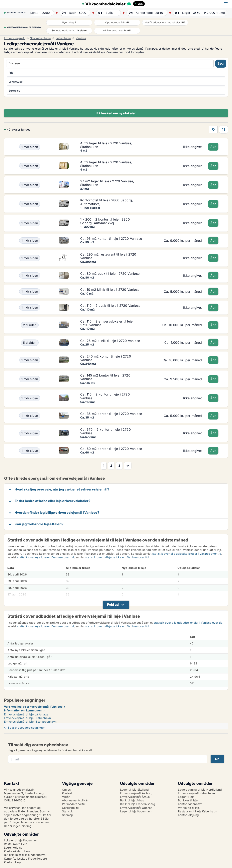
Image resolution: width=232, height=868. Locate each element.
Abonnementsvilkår (75, 800)
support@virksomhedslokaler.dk (26, 797)
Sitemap (68, 815)
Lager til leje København (136, 811)
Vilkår (66, 797)
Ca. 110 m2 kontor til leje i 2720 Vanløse (105, 396)
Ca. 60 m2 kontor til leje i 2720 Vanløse (111, 449)
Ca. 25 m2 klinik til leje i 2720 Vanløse (110, 341)
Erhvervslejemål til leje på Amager (27, 714)
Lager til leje (186, 797)
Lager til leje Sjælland (135, 790)
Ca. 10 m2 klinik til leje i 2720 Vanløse (110, 290)
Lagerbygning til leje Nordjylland (200, 790)
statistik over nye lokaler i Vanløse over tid (45, 557)
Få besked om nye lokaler (116, 113)
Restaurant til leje (16, 844)
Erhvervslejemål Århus (135, 797)
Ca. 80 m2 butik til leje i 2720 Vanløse (110, 274)
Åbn (213, 147)
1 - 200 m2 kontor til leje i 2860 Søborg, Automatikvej (105, 221)
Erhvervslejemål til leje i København (27, 718)
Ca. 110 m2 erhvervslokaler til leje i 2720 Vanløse (107, 323)
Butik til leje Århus (132, 800)
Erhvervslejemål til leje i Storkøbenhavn (30, 722)
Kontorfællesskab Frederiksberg (26, 859)
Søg (221, 63)
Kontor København (190, 804)
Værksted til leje (189, 808)
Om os (66, 790)
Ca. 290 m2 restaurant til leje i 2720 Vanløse (108, 256)
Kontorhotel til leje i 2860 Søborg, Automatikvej (107, 202)
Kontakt (67, 793)
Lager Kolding (13, 848)
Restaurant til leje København (197, 811)
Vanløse (81, 38)
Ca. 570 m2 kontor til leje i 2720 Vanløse (105, 431)
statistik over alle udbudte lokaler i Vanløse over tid (187, 554)
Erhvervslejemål (15, 38)
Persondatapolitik (74, 804)
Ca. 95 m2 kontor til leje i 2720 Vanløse (111, 239)
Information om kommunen (23, 710)
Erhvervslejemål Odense (136, 808)
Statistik (68, 811)
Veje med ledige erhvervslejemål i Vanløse (33, 707)
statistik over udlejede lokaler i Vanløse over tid (117, 557)
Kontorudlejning (188, 815)
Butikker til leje (188, 800)
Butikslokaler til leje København (25, 855)
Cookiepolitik (71, 808)
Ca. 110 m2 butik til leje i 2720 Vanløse (110, 306)
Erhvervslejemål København (196, 793)
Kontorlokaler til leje (17, 851)
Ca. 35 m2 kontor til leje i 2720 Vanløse (111, 414)
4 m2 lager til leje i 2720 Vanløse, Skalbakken (106, 145)
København (63, 38)
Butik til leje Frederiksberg (138, 804)
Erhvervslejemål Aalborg (136, 793)
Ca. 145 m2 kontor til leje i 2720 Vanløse (105, 377)
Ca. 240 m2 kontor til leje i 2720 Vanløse (106, 358)
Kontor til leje (13, 862)
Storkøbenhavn (40, 38)
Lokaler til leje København (21, 840)
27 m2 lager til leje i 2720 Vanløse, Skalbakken (107, 183)
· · (40, 13)
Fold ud (113, 604)
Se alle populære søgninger (26, 728)
